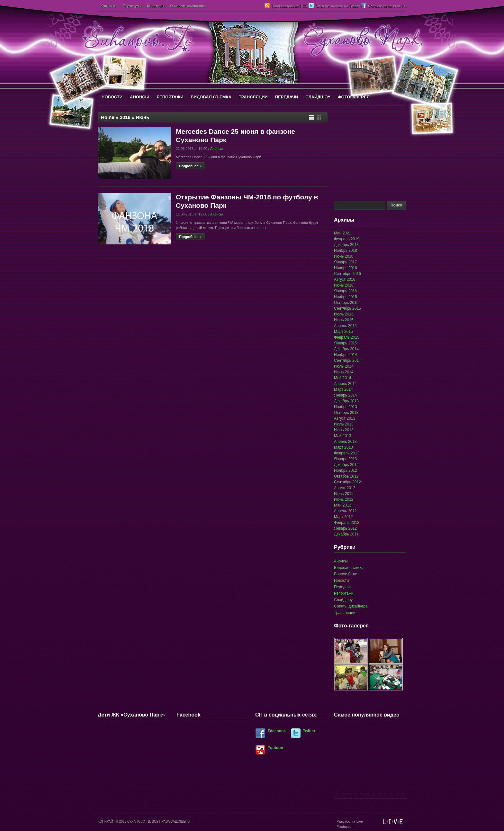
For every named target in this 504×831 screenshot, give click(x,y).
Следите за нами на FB (387, 6)
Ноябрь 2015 (346, 297)
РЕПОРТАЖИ (170, 97)
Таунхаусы (132, 6)
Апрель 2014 (345, 384)
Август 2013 (345, 418)
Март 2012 (343, 517)
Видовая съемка (349, 568)
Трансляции (345, 613)
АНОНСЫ (139, 97)
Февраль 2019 (347, 239)
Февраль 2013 (347, 453)
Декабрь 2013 (346, 401)
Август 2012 (345, 488)
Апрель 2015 (345, 326)
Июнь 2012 (344, 499)
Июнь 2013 (344, 430)
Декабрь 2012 (346, 465)
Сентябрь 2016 (347, 274)
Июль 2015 (344, 314)
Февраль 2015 (347, 337)
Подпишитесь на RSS (289, 6)
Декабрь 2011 (346, 534)
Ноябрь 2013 (346, 407)
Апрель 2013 (345, 442)
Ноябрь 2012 (346, 470)
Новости (341, 580)
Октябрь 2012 (346, 476)
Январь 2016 (345, 291)
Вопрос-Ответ (346, 574)
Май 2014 (343, 378)
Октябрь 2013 (346, 413)
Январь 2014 (345, 395)
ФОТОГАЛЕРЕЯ (354, 97)
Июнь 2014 (344, 372)
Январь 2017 (345, 262)
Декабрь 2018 (346, 245)
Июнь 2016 (344, 285)
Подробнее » (190, 166)
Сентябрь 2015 (347, 308)
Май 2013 (343, 436)
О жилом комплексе (187, 6)
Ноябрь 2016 (346, 268)
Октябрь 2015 (346, 303)
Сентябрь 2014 (347, 361)
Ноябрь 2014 (346, 355)
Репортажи (344, 593)
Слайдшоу (343, 600)
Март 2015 (343, 332)
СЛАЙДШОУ (318, 97)
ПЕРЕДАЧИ (287, 97)
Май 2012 (343, 505)
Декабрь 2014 (346, 349)
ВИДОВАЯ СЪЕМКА (211, 97)
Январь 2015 (345, 343)
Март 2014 (343, 389)
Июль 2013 (344, 424)
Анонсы (216, 149)
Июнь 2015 (344, 320)
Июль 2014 (344, 366)
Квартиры (156, 6)
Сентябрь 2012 (347, 482)
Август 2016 (345, 279)
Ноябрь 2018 (346, 251)
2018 (125, 117)
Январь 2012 (345, 528)
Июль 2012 (344, 494)
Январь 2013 (345, 459)
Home (108, 117)
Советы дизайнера (351, 606)
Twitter (309, 731)
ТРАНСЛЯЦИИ (253, 97)
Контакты (109, 6)
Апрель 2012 (345, 511)
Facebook (277, 731)
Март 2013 (343, 447)
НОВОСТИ (112, 97)
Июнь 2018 (344, 256)
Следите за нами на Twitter (337, 6)
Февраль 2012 (347, 523)
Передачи (343, 587)
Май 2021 (343, 233)
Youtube (275, 748)
